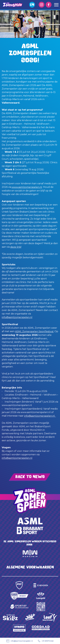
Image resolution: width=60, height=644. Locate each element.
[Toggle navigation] (56, 5)
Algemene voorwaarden (30, 567)
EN (32, 5)
